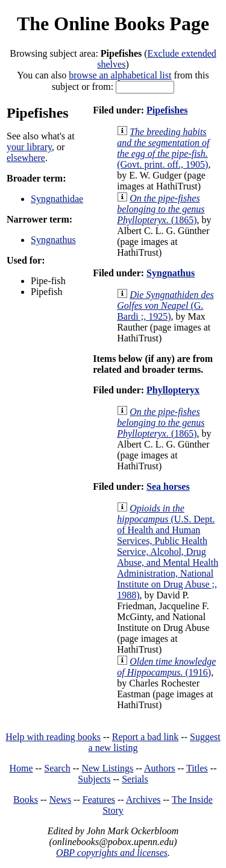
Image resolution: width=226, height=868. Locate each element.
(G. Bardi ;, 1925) (165, 306)
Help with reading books (53, 737)
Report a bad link (146, 737)
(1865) (161, 209)
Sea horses (168, 486)
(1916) (166, 667)
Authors (160, 768)
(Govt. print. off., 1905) (163, 148)
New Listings (107, 768)
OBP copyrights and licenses (112, 853)
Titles (197, 768)
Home (21, 768)
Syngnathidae (57, 199)
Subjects (94, 779)
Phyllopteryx (173, 390)
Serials (135, 779)
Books (26, 800)
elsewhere (26, 158)
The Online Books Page (113, 24)
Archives (143, 800)
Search (57, 768)
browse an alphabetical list (120, 75)
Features (99, 800)
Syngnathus (53, 240)
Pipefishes (167, 110)
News (60, 800)
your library (29, 147)
